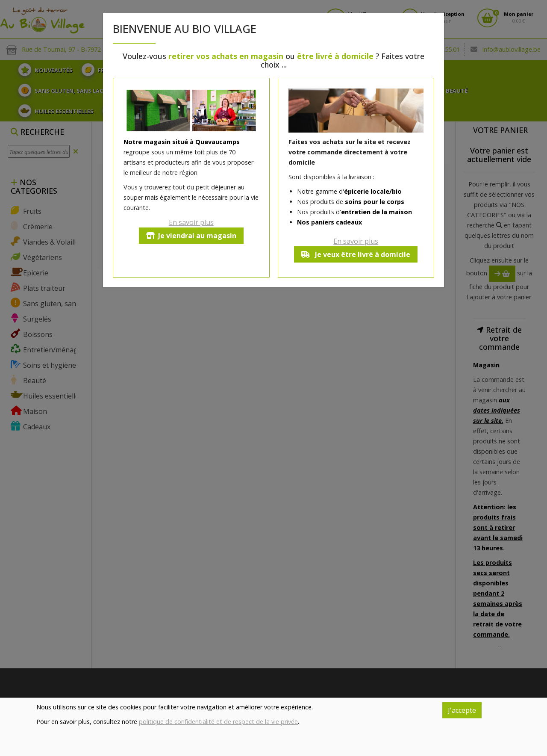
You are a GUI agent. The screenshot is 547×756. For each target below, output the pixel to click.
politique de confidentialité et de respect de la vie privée (218, 722)
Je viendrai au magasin (191, 236)
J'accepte (462, 710)
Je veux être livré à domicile (356, 254)
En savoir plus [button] (191, 222)
